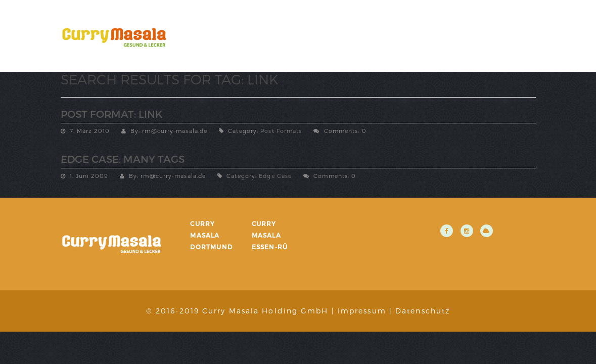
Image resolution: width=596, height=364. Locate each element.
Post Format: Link (111, 114)
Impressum (362, 311)
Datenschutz (423, 311)
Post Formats (281, 131)
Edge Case (275, 176)
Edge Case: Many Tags (123, 159)
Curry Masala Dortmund (211, 235)
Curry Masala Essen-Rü (270, 235)
